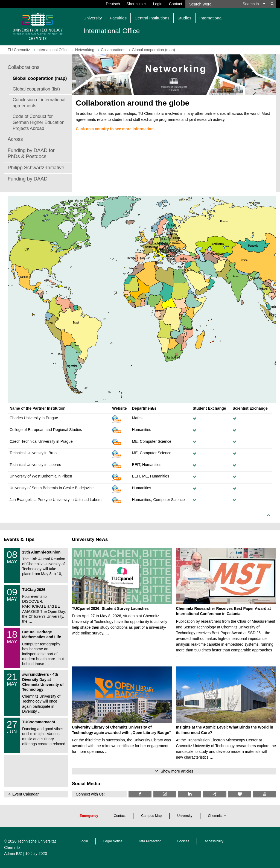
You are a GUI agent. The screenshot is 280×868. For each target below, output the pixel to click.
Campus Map (151, 816)
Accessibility (214, 841)
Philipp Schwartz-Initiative (36, 168)
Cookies (183, 841)
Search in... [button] (254, 4)
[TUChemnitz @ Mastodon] (240, 794)
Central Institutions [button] (152, 18)
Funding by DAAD (28, 179)
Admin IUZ (13, 854)
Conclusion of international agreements (39, 103)
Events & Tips (19, 539)
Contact (176, 4)
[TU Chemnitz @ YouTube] (265, 794)
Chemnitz (215, 816)
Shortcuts (136, 4)
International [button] (211, 18)
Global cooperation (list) (36, 89)
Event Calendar (26, 794)
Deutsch (113, 4)
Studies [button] (184, 18)
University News (90, 539)
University (185, 816)
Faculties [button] (118, 18)
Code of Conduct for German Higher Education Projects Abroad (38, 122)
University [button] (93, 18)
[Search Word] (212, 4)
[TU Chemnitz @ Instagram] (165, 794)
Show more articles (177, 771)
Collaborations (24, 67)
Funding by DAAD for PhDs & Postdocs (31, 153)
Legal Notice (113, 841)
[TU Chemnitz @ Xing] (215, 794)
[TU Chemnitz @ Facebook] (140, 794)
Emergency (89, 816)
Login (157, 4)
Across (15, 139)
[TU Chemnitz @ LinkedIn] (190, 794)
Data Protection (150, 841)
